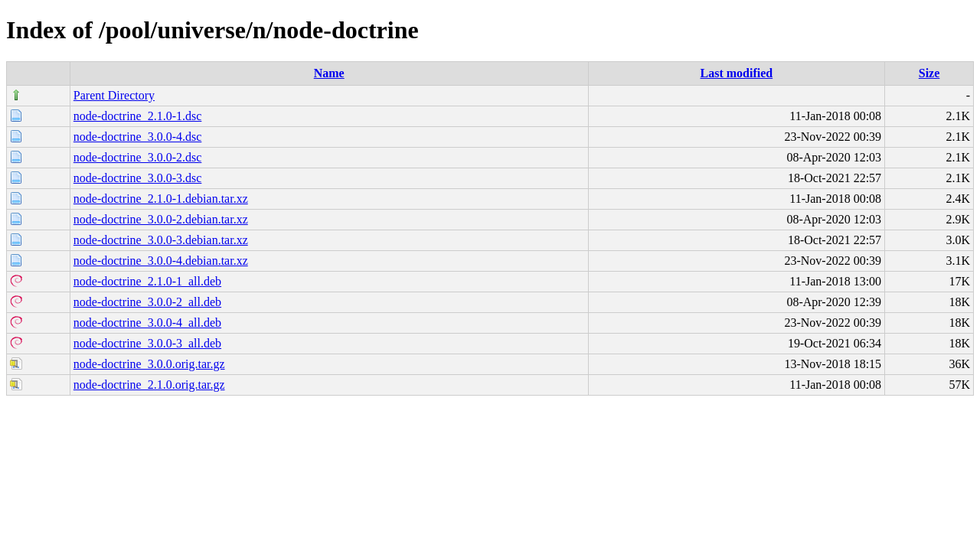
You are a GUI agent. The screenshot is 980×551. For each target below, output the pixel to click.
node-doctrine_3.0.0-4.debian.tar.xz (161, 261)
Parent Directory (114, 95)
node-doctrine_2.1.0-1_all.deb (147, 281)
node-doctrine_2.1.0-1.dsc (138, 116)
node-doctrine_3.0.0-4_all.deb (147, 323)
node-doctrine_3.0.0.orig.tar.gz (149, 364)
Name (329, 73)
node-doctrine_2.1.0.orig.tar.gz (149, 385)
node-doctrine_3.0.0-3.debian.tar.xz (161, 240)
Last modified (737, 73)
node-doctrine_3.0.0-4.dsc (138, 137)
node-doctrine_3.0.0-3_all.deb (147, 343)
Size (929, 73)
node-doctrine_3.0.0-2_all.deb (147, 302)
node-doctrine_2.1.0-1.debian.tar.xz (161, 199)
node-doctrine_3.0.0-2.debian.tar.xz (161, 219)
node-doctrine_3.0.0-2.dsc (138, 157)
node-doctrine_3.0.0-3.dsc (138, 178)
